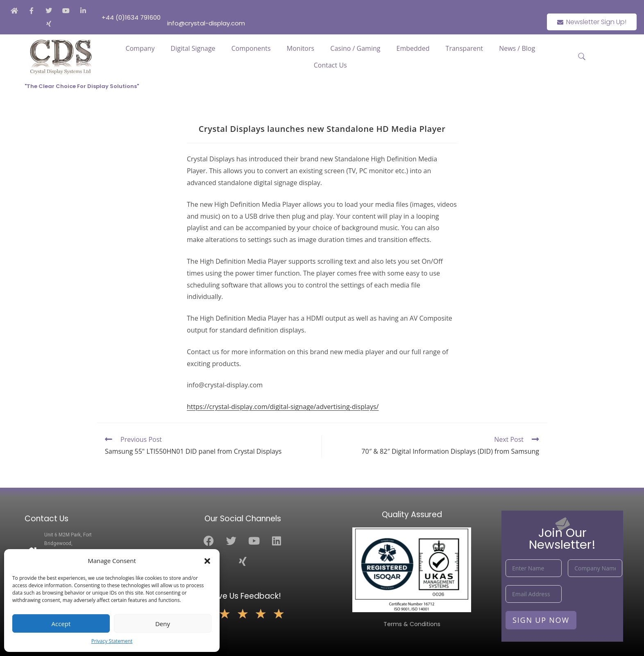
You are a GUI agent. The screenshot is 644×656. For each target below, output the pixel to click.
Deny (163, 624)
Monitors (300, 48)
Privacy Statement (112, 641)
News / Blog (517, 48)
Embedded (413, 48)
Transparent (464, 48)
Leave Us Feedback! (243, 596)
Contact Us (330, 65)
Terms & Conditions (412, 624)
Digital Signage (193, 48)
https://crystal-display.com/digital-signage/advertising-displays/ (283, 407)
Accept (61, 624)
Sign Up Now (541, 620)
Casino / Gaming (355, 48)
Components (251, 48)
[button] (207, 561)
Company (140, 48)
